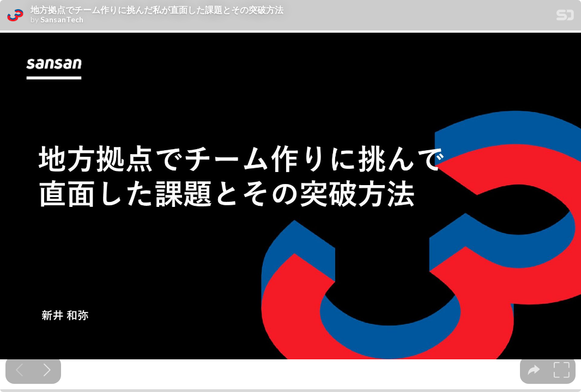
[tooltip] (534, 370)
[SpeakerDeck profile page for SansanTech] (15, 16)
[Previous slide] (19, 370)
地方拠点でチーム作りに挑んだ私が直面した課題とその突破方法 (157, 10)
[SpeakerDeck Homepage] (565, 17)
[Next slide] (47, 370)
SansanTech (62, 20)
